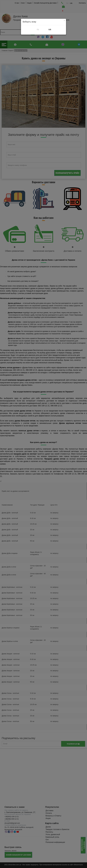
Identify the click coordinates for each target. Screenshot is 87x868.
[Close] (64, 20)
